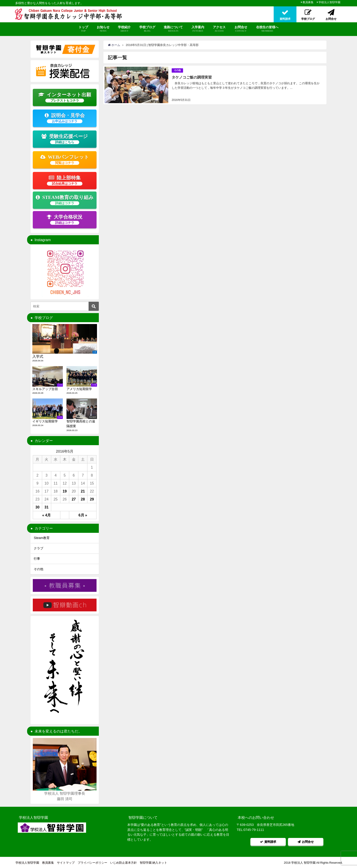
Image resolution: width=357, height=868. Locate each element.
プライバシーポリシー (92, 862)
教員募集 (308, 2)
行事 (37, 559)
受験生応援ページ (65, 139)
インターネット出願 (65, 97)
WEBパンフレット (65, 160)
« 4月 (46, 515)
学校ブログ (147, 29)
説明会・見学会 (65, 118)
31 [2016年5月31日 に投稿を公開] (46, 507)
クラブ (38, 548)
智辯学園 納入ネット (153, 862)
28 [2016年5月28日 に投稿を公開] (83, 499)
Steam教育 (42, 538)
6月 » (83, 515)
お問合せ (241, 29)
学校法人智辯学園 (329, 2)
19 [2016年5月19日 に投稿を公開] (65, 491)
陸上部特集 (65, 180)
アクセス (219, 29)
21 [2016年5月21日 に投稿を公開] (83, 491)
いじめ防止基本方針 (124, 862)
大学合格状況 (65, 220)
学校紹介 (124, 29)
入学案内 (198, 29)
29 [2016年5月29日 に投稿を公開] (92, 499)
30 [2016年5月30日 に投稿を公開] (38, 507)
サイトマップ (66, 862)
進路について (173, 29)
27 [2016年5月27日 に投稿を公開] (74, 499)
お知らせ (103, 29)
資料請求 (268, 841)
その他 (177, 70)
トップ (83, 29)
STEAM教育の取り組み (65, 200)
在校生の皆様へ (267, 29)
